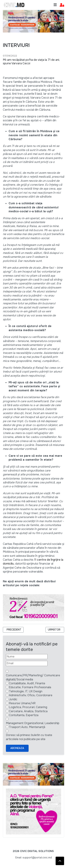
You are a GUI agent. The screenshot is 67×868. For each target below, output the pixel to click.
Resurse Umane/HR (22, 703)
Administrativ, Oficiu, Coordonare (31, 695)
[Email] (27, 663)
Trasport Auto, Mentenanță (27, 727)
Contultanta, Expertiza (24, 715)
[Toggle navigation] (55, 5)
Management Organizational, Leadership (33, 723)
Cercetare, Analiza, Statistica (28, 711)
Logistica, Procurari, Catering (28, 707)
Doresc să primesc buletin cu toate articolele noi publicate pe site (29, 737)
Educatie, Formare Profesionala (30, 687)
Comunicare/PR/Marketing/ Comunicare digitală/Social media (33, 677)
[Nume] (27, 657)
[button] (62, 5)
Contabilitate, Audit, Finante (27, 683)
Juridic (13, 699)
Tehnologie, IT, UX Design (26, 691)
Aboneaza (17, 748)
